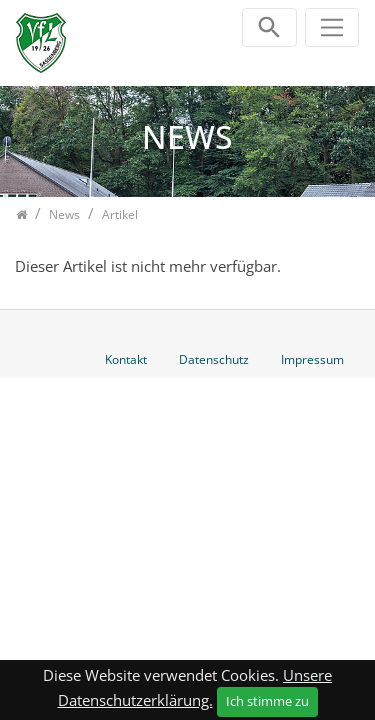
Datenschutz (214, 359)
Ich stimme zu (267, 701)
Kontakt (126, 359)
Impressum (312, 359)
